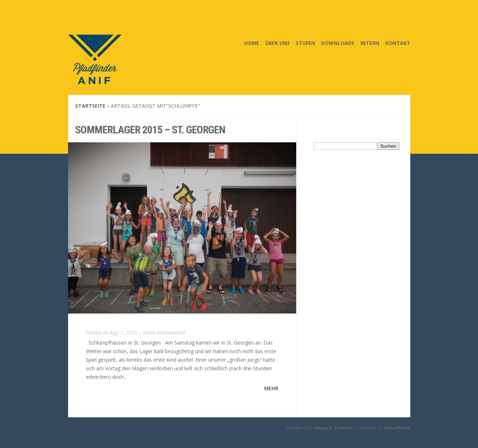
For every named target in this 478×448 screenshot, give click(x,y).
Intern (370, 43)
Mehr (271, 388)
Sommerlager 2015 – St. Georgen (150, 130)
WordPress (397, 428)
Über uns (277, 43)
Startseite (90, 106)
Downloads (338, 43)
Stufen (305, 43)
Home (252, 43)
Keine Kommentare (164, 333)
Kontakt (398, 43)
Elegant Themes (333, 428)
